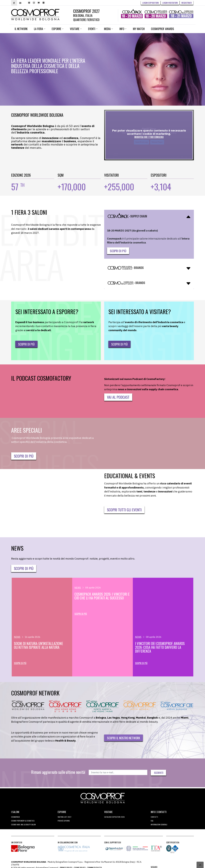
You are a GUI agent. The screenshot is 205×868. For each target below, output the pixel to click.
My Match (139, 28)
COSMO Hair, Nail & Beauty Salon (23, 823)
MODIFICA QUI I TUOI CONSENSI (149, 136)
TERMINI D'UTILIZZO (94, 866)
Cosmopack (15, 816)
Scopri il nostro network (124, 737)
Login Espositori (151, 3)
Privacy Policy (66, 866)
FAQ (152, 819)
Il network (21, 28)
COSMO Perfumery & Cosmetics (23, 819)
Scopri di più (118, 250)
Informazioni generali (159, 823)
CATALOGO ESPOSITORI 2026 (114, 816)
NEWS (17, 636)
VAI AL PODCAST (118, 396)
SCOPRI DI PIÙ (24, 455)
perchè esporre (64, 819)
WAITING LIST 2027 (65, 816)
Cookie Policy (80, 866)
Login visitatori (170, 3)
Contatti (154, 816)
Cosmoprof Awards (162, 28)
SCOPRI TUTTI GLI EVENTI (124, 508)
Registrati (187, 3)
